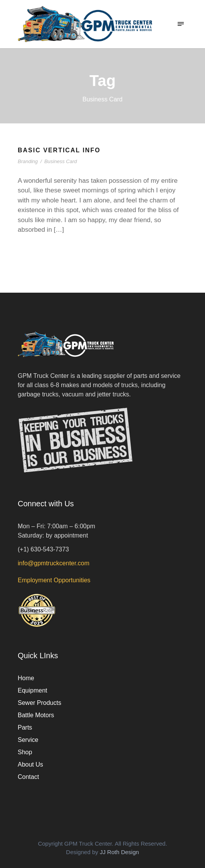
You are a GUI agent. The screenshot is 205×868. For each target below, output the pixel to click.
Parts (25, 727)
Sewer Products (39, 703)
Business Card (61, 161)
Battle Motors (36, 715)
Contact (28, 777)
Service (28, 740)
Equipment (33, 690)
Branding (28, 161)
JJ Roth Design (119, 852)
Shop (25, 752)
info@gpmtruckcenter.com (54, 563)
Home (26, 678)
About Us (30, 764)
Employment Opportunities (54, 580)
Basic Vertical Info (59, 150)
